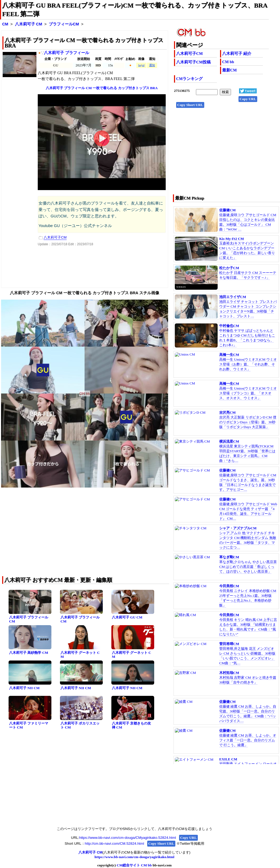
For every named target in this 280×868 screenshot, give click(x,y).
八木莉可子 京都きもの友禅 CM (131, 725)
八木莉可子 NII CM (24, 688)
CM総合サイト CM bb (134, 865)
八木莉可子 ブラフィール (67, 53)
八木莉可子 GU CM (127, 617)
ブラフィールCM (64, 24)
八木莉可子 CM (29, 24)
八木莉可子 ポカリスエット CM (80, 725)
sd (143, 65)
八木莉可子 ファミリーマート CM (29, 725)
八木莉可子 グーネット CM (80, 655)
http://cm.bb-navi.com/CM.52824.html (114, 844)
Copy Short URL (190, 105)
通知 (152, 65)
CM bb (228, 62)
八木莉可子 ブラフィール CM (29, 619)
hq (140, 65)
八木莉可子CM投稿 (193, 62)
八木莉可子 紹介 (237, 54)
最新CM (229, 70)
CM (5, 24)
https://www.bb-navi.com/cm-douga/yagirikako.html (134, 857)
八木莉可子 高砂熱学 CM (29, 653)
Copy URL (248, 99)
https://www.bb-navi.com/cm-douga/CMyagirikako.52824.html (128, 838)
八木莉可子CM (189, 54)
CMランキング (189, 79)
